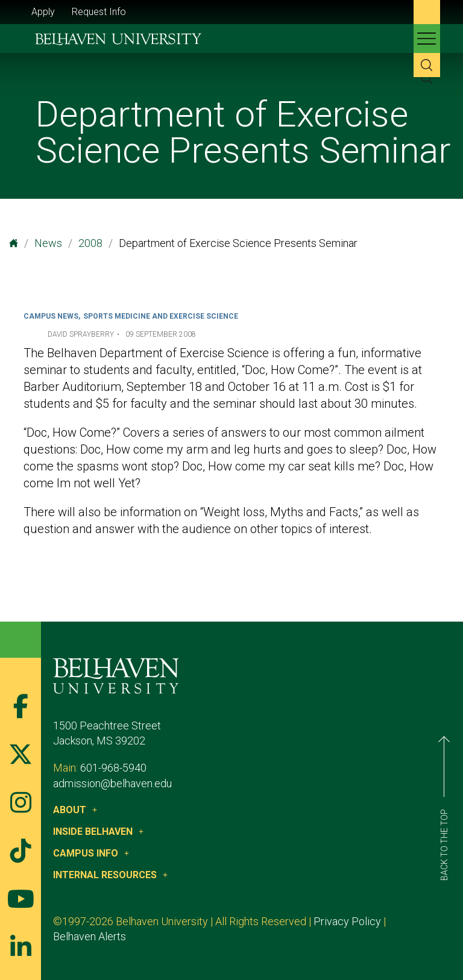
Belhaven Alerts (90, 936)
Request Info (99, 12)
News (48, 243)
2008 (90, 243)
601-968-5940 (113, 768)
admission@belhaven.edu (112, 783)
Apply (43, 12)
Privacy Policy (347, 921)
